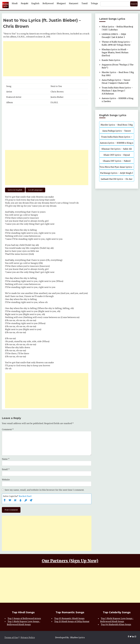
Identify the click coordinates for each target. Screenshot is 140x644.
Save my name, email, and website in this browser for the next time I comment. (44, 490)
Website (6, 480)
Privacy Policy (28, 637)
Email (6, 469)
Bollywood (48, 3)
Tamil (85, 3)
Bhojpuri (61, 3)
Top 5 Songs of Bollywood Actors (24, 618)
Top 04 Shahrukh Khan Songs (116, 624)
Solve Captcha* (17, 496)
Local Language (35, 190)
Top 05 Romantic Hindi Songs (69, 618)
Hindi (15, 3)
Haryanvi (74, 3)
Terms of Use (11, 637)
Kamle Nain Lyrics (111, 60)
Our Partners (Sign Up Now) (70, 561)
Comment (8, 429)
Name (6, 459)
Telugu (94, 3)
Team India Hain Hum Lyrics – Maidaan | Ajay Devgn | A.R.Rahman (117, 91)
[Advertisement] (47, 59)
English (35, 3)
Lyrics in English (15, 190)
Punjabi (25, 3)
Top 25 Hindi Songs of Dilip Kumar (72, 621)
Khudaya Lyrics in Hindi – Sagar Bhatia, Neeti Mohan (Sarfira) (115, 52)
